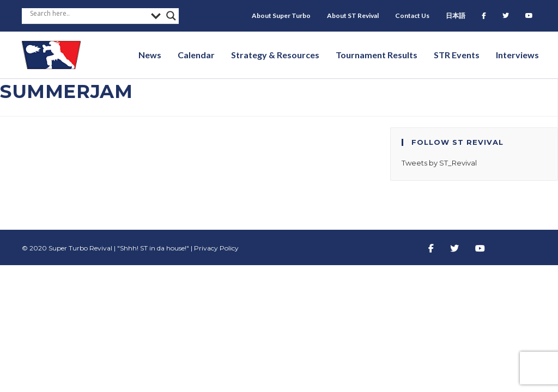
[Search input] (88, 13)
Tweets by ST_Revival (439, 163)
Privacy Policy (216, 248)
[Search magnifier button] (171, 16)
